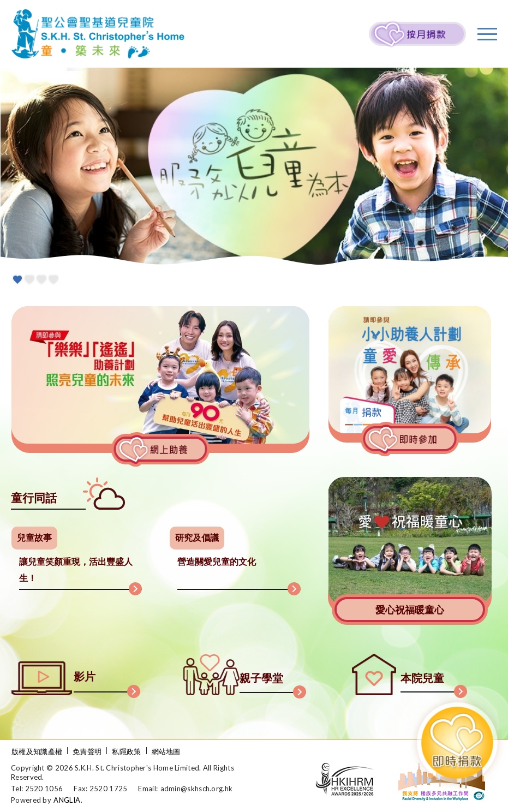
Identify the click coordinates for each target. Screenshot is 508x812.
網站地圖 (166, 751)
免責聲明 (87, 751)
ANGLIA (67, 800)
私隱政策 (126, 751)
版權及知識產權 (37, 751)
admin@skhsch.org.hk (197, 789)
